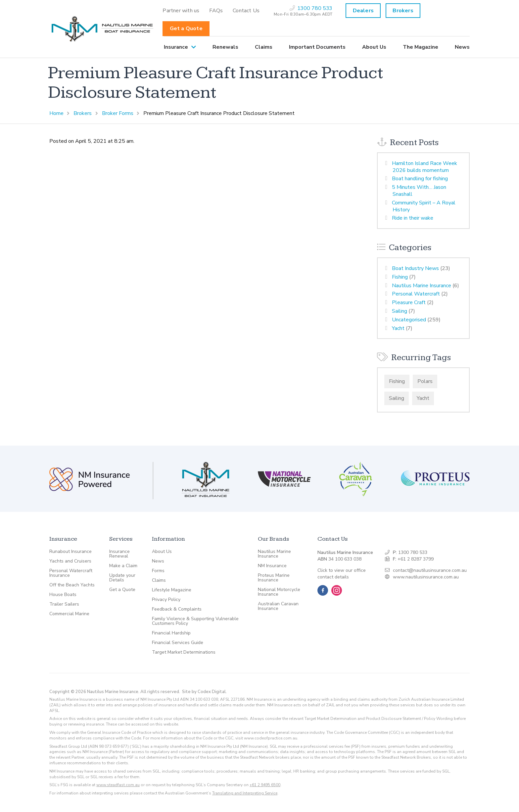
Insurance (176, 47)
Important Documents (317, 47)
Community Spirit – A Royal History (424, 206)
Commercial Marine (69, 614)
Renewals (225, 47)
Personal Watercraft (416, 294)
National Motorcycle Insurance (279, 592)
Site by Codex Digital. (204, 692)
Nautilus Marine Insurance (422, 286)
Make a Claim (123, 566)
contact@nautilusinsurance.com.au (430, 570)
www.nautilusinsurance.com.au (426, 577)
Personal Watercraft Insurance (71, 573)
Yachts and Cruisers (70, 561)
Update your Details (122, 578)
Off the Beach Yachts (72, 585)
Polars (425, 381)
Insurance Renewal (119, 554)
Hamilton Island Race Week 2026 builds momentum (425, 167)
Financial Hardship (171, 633)
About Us (374, 47)
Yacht (398, 328)
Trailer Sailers (64, 604)
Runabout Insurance (71, 552)
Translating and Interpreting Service (245, 793)
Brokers (403, 11)
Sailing (400, 311)
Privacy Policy (166, 600)
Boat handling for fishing (420, 179)
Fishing (400, 277)
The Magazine (421, 47)
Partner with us (181, 11)
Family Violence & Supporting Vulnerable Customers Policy (195, 621)
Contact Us (246, 11)
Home (56, 113)
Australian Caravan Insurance (278, 606)
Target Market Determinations (184, 652)
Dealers (363, 11)
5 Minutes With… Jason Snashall (419, 191)
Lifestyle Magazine (172, 590)
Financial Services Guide (178, 643)
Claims (264, 47)
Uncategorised (409, 320)
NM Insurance (272, 566)
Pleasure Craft (409, 302)
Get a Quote (186, 28)
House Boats (63, 595)
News (462, 47)
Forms (158, 571)
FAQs (216, 11)
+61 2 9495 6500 (265, 785)
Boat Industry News (415, 268)
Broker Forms (118, 113)
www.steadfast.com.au (118, 785)
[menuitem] (181, 11)
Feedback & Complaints (177, 609)
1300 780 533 (413, 552)
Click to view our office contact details (342, 574)
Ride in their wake (413, 218)
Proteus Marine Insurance (274, 578)
